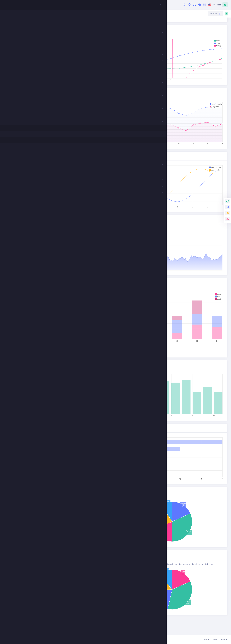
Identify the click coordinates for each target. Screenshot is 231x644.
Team (214, 640)
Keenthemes (56, 640)
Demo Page (96, 28)
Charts (79, 13)
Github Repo (111, 28)
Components (68, 13)
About (206, 640)
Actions (214, 14)
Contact (223, 640)
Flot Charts (90, 13)
